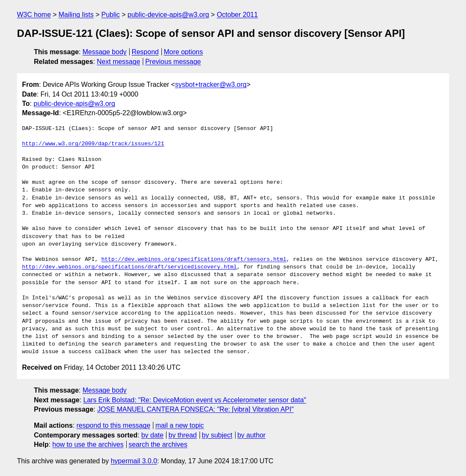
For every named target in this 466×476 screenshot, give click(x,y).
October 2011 (237, 15)
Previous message (173, 62)
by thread (183, 435)
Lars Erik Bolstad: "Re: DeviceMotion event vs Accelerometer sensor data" (195, 400)
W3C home (34, 15)
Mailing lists (76, 15)
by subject (217, 435)
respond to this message (113, 425)
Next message (119, 62)
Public (111, 15)
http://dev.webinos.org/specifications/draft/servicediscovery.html (129, 267)
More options (184, 52)
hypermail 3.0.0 (134, 461)
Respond (145, 52)
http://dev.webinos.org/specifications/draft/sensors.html (194, 260)
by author (251, 435)
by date (152, 435)
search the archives (158, 444)
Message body (105, 52)
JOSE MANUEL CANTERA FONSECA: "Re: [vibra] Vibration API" (195, 409)
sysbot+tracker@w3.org (211, 84)
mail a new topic (180, 425)
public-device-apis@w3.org (168, 15)
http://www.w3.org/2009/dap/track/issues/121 (93, 144)
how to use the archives (88, 444)
